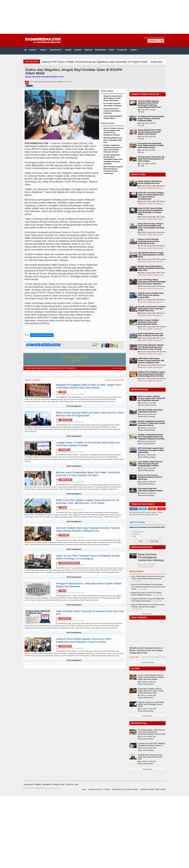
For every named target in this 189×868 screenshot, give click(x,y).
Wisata (111, 50)
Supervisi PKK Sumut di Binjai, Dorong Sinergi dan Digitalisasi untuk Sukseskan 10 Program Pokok (150, 211)
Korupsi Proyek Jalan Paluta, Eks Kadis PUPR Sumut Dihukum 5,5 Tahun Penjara (151, 159)
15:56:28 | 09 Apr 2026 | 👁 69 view (151, 286)
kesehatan (56, 345)
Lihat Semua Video (147, 662)
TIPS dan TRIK (122, 50)
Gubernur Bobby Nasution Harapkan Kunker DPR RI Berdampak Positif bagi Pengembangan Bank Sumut (149, 104)
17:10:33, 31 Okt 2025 (75, 648)
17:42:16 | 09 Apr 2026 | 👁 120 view (152, 259)
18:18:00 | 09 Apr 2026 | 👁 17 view (151, 217)
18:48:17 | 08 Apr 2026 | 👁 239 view (152, 379)
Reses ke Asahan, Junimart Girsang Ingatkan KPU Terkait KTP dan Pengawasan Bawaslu (152, 398)
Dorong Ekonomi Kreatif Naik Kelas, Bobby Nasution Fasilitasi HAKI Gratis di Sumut (151, 146)
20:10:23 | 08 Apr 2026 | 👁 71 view (151, 338)
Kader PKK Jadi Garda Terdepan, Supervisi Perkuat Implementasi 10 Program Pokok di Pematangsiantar (151, 196)
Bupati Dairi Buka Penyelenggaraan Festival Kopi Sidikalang (151, 557)
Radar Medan (61, 394)
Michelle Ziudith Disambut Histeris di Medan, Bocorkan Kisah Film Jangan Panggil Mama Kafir (146, 650)
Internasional (101, 50)
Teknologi (88, 50)
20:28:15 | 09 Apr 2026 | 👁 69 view (151, 186)
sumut (37, 345)
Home (84, 789)
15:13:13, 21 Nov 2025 (75, 565)
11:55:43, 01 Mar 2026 (75, 394)
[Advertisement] (94, 17)
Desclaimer (47, 784)
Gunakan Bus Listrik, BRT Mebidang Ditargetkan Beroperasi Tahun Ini (152, 744)
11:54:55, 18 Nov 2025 (75, 593)
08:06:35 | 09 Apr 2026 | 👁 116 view (152, 327)
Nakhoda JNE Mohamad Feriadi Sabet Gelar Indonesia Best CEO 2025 (150, 757)
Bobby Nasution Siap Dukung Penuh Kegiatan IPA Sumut (150, 182)
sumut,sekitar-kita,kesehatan (42, 335)
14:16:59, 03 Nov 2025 (75, 621)
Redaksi (38, 784)
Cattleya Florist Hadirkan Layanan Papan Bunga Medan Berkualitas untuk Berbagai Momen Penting (152, 374)
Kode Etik (70, 784)
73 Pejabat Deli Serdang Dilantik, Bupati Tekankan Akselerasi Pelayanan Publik (151, 119)
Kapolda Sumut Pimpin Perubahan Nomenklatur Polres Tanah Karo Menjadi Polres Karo (152, 309)
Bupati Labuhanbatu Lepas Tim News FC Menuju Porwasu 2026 (150, 335)
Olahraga (78, 50)
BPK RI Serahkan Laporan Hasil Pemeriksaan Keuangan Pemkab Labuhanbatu (151, 450)
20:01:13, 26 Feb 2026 (75, 422)
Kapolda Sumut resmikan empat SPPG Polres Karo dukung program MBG (151, 295)
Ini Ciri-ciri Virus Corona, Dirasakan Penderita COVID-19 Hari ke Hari (150, 477)
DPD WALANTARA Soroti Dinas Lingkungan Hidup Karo (113, 140)
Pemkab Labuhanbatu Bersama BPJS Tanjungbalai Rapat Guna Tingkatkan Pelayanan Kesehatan (113, 159)
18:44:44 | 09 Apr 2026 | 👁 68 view (151, 201)
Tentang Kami (29, 784)
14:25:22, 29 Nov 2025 (75, 510)
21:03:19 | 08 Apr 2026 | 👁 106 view (152, 352)
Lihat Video (134, 657)
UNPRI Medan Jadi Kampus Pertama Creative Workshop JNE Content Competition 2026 (151, 361)
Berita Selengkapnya (75, 406)
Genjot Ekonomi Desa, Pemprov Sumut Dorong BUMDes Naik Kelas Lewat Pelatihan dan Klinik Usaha (151, 227)
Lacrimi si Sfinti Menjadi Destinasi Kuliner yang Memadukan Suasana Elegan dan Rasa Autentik (151, 677)
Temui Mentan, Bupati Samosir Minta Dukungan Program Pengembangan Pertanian (150, 464)
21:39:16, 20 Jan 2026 (75, 452)
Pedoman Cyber (58, 784)
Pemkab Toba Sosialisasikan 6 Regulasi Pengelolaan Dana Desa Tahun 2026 (151, 268)
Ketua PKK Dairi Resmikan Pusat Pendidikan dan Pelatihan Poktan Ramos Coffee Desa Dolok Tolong (148, 587)
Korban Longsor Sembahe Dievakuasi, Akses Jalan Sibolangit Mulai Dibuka (148, 322)
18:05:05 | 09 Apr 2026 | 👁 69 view (151, 232)
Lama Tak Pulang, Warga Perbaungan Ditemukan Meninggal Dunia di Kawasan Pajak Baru (152, 282)
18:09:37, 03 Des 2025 (75, 482)
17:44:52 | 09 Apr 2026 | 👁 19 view (151, 246)
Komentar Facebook (118, 368)
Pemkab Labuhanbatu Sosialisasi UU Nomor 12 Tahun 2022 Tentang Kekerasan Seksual (152, 423)
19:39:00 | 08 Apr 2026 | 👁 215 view (152, 365)
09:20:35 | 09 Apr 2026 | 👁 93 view (151, 313)
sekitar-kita (46, 345)
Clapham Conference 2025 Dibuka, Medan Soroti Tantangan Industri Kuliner (151, 704)
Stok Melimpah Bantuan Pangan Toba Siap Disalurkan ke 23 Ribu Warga (151, 255)
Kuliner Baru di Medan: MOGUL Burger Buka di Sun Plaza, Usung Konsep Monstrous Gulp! (150, 691)
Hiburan (68, 50)
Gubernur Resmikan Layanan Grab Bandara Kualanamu (112, 111)
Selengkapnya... (148, 614)
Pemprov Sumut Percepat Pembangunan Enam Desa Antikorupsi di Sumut (148, 241)
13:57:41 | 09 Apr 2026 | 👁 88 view (151, 300)
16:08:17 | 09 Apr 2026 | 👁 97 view (151, 273)
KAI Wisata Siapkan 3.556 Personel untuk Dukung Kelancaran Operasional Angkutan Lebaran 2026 (152, 732)
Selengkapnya (148, 716)
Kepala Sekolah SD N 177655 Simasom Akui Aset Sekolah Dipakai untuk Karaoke (149, 132)
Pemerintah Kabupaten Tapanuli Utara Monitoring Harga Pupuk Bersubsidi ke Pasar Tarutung (151, 347)
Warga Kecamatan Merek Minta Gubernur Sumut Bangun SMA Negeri (113, 98)
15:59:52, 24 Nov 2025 (75, 537)
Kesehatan (29, 86)
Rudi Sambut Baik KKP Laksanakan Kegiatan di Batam (150, 490)
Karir (76, 784)
